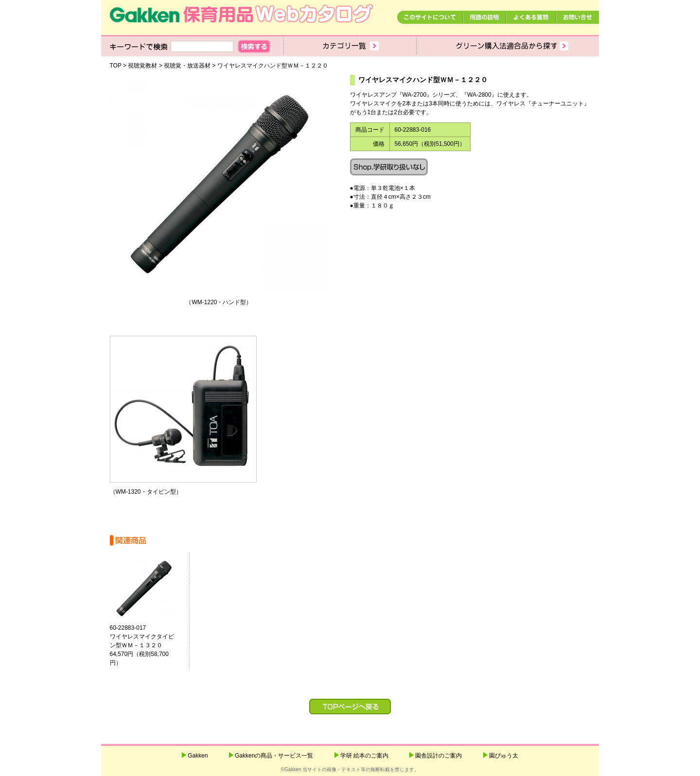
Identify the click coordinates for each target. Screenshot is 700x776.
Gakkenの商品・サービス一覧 (274, 756)
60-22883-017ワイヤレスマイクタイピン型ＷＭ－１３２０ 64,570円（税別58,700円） (148, 645)
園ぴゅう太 (504, 756)
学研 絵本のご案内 (364, 756)
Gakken (198, 756)
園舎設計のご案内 (438, 756)
